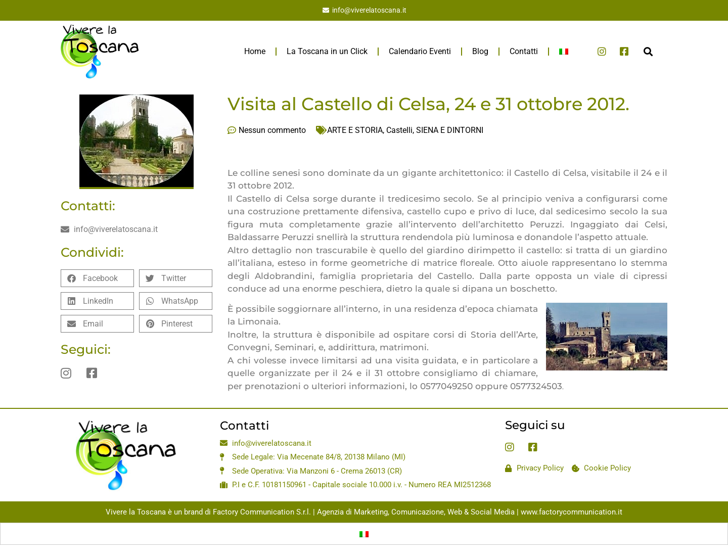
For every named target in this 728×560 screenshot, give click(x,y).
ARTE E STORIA (355, 130)
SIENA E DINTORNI (450, 130)
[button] (648, 51)
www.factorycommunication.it (572, 512)
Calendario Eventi (420, 51)
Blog (480, 51)
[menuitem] (564, 52)
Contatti (524, 51)
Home (255, 51)
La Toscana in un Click (327, 51)
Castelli (399, 130)
